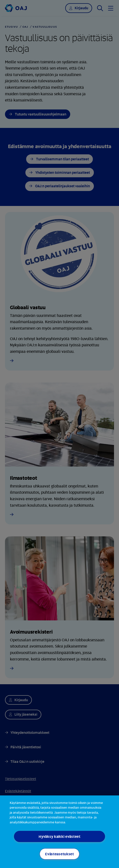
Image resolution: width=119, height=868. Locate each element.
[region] (59, 832)
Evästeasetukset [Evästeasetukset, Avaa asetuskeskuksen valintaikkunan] (59, 854)
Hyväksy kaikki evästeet (59, 836)
